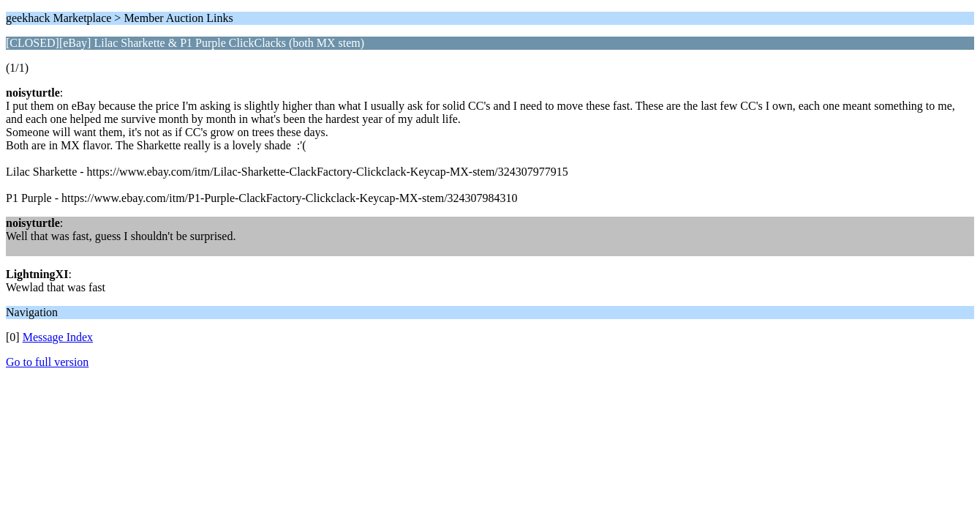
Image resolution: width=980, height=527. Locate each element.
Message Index (58, 337)
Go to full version (47, 362)
